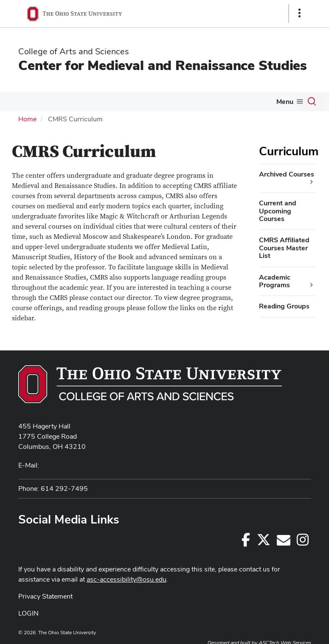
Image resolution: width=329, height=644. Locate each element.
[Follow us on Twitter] (264, 542)
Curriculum (289, 151)
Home (27, 119)
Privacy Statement (45, 596)
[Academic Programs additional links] (312, 285)
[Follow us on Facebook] (246, 542)
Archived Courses (287, 174)
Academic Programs (275, 281)
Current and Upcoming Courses (278, 211)
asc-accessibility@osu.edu (127, 579)
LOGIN (28, 613)
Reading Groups (284, 306)
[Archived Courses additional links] (312, 182)
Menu (285, 102)
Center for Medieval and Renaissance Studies (163, 65)
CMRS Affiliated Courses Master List (284, 248)
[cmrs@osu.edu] (284, 542)
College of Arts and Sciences (74, 51)
